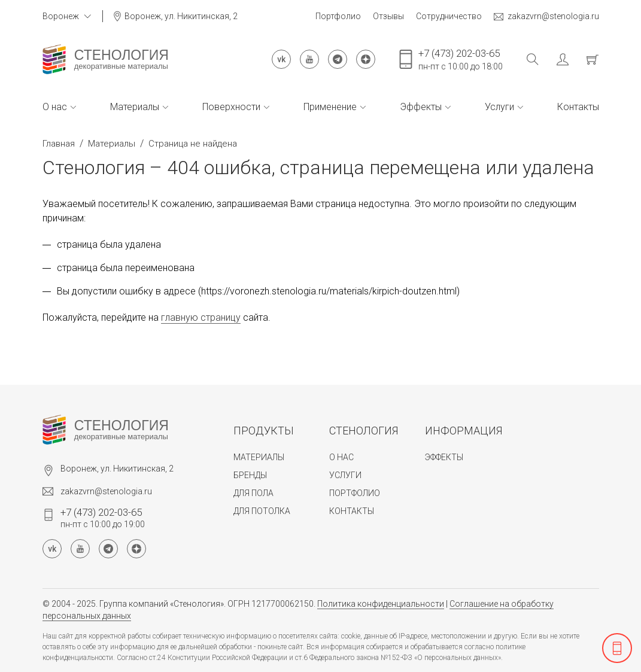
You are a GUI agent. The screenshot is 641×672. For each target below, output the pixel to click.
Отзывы (388, 16)
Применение (335, 107)
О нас (59, 107)
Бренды (250, 475)
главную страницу (201, 317)
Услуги (504, 107)
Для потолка (262, 511)
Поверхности (236, 107)
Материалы (139, 107)
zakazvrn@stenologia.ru (546, 16)
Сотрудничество (449, 16)
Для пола (253, 493)
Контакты (578, 107)
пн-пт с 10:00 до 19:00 (103, 518)
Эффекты (425, 107)
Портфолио (338, 16)
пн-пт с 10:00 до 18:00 (461, 59)
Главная (59, 144)
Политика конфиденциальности (381, 604)
